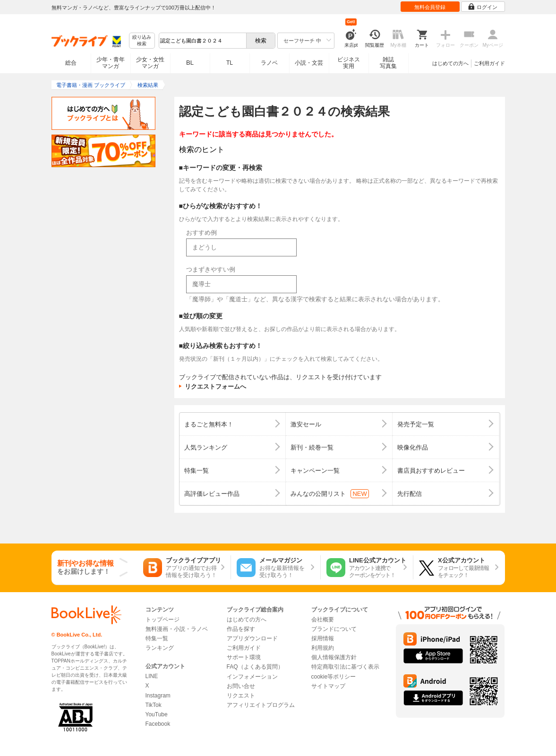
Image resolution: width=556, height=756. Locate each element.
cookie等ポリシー (334, 677)
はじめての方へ (450, 63)
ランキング (160, 648)
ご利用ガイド (489, 63)
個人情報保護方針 (334, 657)
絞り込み (142, 41)
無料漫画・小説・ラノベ (177, 629)
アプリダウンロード (252, 638)
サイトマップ (328, 686)
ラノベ (269, 63)
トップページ (163, 620)
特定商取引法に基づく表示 (345, 667)
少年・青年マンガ (111, 63)
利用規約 (323, 648)
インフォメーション (252, 677)
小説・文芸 (309, 63)
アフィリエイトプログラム (261, 705)
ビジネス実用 (349, 63)
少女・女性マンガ (150, 63)
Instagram (158, 696)
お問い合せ (241, 686)
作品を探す (241, 629)
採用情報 (323, 638)
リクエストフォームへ (215, 386)
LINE (152, 676)
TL (230, 63)
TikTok (154, 705)
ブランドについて (334, 629)
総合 (71, 63)
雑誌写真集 (388, 63)
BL (190, 63)
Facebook (158, 724)
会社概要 (323, 620)
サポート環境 (244, 657)
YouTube (157, 714)
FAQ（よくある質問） (255, 667)
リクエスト (241, 696)
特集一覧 (157, 638)
